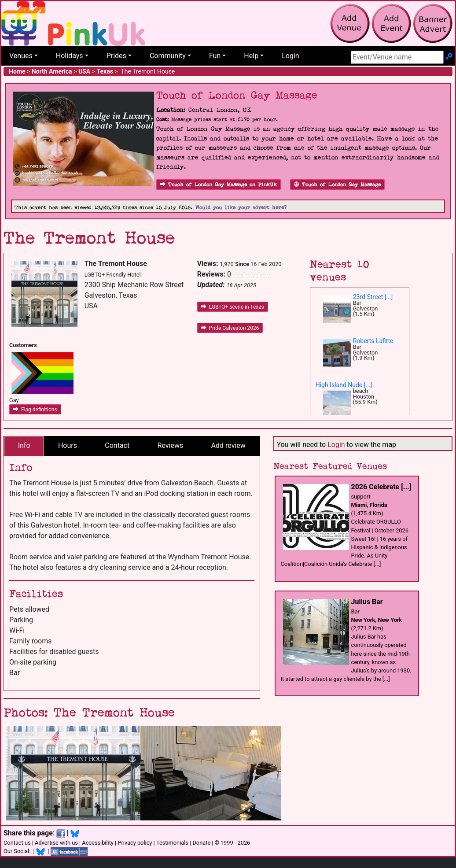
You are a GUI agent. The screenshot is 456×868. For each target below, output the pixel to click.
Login (290, 56)
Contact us (17, 843)
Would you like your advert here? (241, 208)
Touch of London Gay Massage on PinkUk (219, 185)
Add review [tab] (228, 445)
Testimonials (172, 843)
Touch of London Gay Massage (337, 185)
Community (168, 56)
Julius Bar (367, 602)
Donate (201, 843)
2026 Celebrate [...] (381, 487)
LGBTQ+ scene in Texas (233, 307)
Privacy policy (135, 843)
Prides (116, 56)
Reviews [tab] (171, 445)
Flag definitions (35, 410)
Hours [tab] (68, 445)
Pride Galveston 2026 (230, 328)
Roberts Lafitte (373, 341)
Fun (215, 56)
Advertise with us (56, 843)
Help (251, 56)
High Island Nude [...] (344, 385)
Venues (21, 56)
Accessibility (98, 843)
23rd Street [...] (373, 297)
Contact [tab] (117, 445)
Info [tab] (24, 445)
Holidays (70, 56)
